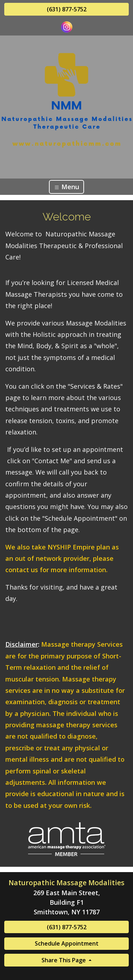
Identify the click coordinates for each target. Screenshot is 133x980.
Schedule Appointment (67, 943)
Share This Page (64, 960)
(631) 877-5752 (67, 9)
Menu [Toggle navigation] (66, 187)
